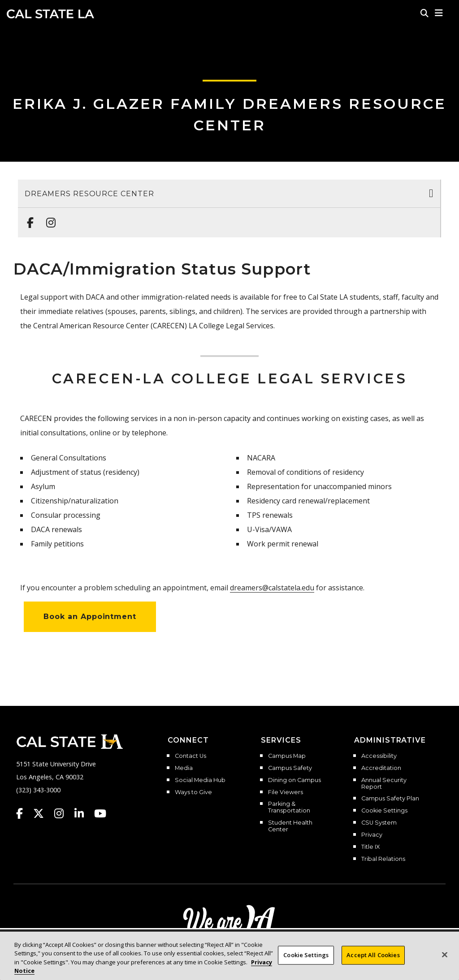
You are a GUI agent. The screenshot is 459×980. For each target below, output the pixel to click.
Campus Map (287, 756)
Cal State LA (50, 14)
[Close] (445, 963)
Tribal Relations (383, 859)
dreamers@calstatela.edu (272, 588)
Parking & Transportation (289, 807)
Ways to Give (193, 792)
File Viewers (286, 792)
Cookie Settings (384, 811)
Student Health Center (290, 826)
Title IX (370, 847)
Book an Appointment (90, 617)
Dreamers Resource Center (89, 194)
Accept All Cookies (373, 963)
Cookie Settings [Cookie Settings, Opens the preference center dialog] (306, 963)
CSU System (379, 823)
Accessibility (379, 756)
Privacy (372, 835)
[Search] (424, 13)
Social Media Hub (200, 780)
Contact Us (191, 756)
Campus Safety (290, 768)
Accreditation (381, 768)
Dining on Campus (294, 780)
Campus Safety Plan (390, 799)
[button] (439, 13)
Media (184, 768)
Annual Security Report (384, 784)
